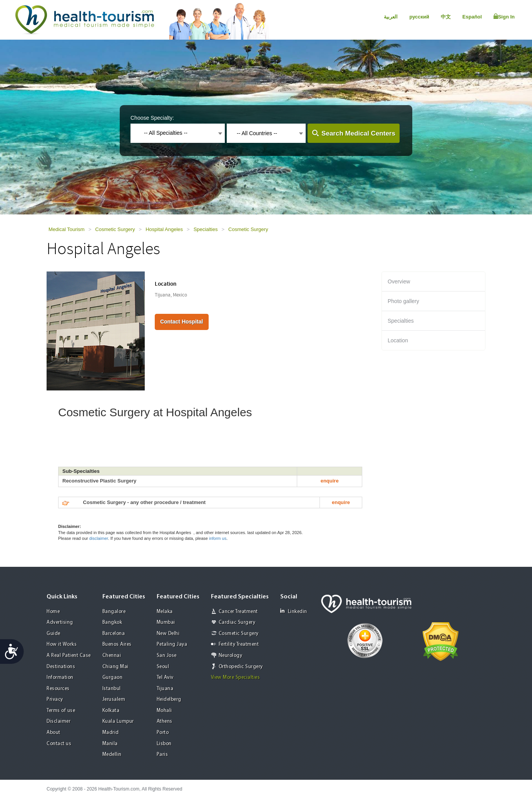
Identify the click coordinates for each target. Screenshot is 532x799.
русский (419, 17)
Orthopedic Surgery (241, 667)
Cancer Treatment (238, 612)
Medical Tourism (67, 229)
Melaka (165, 612)
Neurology (231, 656)
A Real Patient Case (69, 656)
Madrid (111, 733)
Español (472, 17)
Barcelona (114, 634)
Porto (163, 733)
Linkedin (294, 611)
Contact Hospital (182, 322)
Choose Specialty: (152, 118)
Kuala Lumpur (118, 721)
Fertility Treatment (239, 644)
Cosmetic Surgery (115, 229)
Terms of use (61, 711)
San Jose (167, 656)
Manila (110, 744)
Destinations (61, 667)
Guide (54, 634)
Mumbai (166, 622)
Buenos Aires (117, 644)
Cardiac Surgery (237, 622)
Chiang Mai (115, 667)
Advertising (60, 622)
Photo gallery (403, 301)
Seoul (163, 667)
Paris (162, 755)
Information (60, 678)
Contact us (59, 744)
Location (398, 340)
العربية (391, 17)
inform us (218, 538)
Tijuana (165, 689)
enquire (330, 481)
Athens (165, 721)
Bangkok (112, 622)
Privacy (55, 699)
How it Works (62, 644)
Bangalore (114, 612)
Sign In (504, 17)
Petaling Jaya (172, 644)
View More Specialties (236, 678)
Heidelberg (169, 699)
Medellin (112, 755)
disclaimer (99, 538)
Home (53, 612)
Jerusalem (114, 699)
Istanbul (112, 689)
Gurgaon (113, 678)
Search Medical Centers (358, 133)
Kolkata (111, 711)
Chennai (112, 656)
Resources (58, 689)
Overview (399, 281)
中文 (446, 17)
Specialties (206, 229)
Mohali (164, 711)
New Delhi (168, 634)
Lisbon (164, 744)
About (54, 733)
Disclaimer (59, 721)
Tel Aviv (165, 678)
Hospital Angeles (164, 229)
